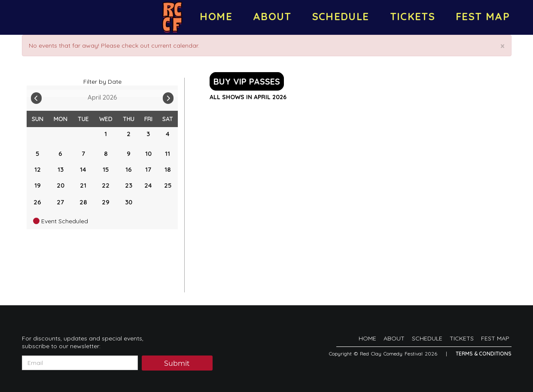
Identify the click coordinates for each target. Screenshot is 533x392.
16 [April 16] (129, 169)
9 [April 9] (129, 153)
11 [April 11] (168, 153)
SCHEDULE (341, 16)
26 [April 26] (37, 202)
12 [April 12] (38, 169)
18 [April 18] (168, 169)
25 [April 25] (168, 185)
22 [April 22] (106, 185)
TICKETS (413, 16)
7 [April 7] (83, 153)
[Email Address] (80, 363)
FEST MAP (483, 16)
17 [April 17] (148, 169)
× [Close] (503, 46)
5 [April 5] (37, 153)
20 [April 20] (61, 185)
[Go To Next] (168, 96)
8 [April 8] (106, 153)
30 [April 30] (129, 202)
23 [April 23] (129, 185)
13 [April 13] (61, 169)
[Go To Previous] (36, 96)
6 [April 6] (60, 153)
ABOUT (272, 16)
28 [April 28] (83, 202)
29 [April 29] (106, 202)
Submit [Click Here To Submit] (177, 363)
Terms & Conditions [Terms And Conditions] (484, 354)
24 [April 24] (148, 185)
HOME (216, 16)
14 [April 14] (83, 169)
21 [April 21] (83, 185)
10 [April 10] (148, 153)
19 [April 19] (38, 185)
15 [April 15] (106, 169)
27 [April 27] (60, 202)
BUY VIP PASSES (247, 81)
